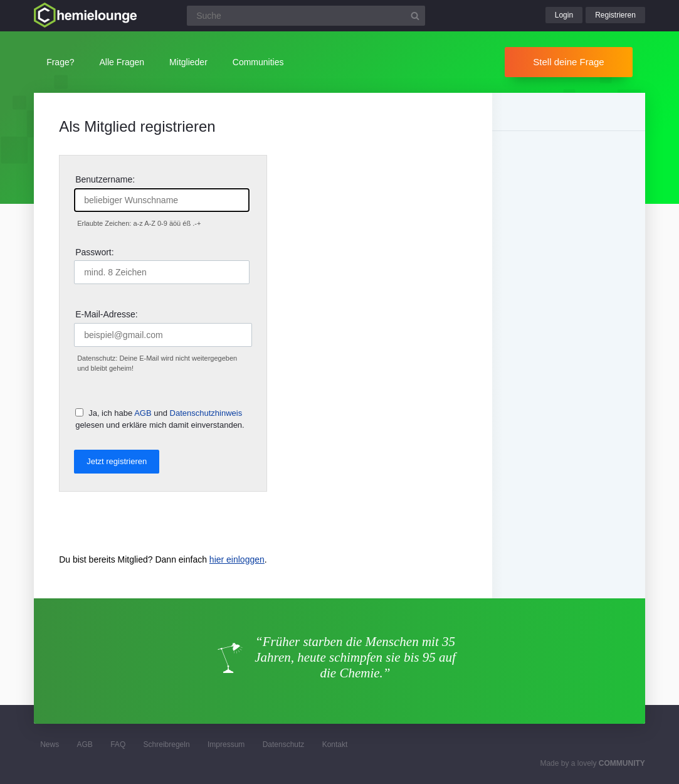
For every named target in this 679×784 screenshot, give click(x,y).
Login (564, 15)
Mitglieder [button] (188, 62)
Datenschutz (284, 744)
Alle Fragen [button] (122, 62)
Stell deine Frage (568, 62)
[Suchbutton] (415, 16)
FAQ (118, 744)
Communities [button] (258, 62)
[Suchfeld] (306, 16)
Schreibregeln (167, 744)
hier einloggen (237, 559)
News (50, 744)
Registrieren (615, 15)
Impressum (226, 744)
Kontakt (335, 744)
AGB (143, 413)
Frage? (60, 62)
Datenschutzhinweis (206, 413)
